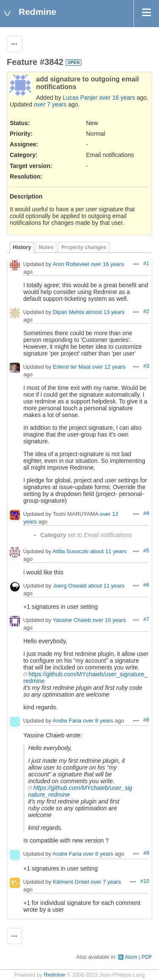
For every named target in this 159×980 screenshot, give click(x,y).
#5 (146, 551)
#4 (146, 513)
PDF (147, 957)
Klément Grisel (71, 882)
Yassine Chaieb (72, 620)
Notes (46, 247)
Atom (131, 957)
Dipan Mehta (69, 312)
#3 (146, 366)
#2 (146, 311)
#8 (146, 720)
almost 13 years (105, 312)
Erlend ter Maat (72, 367)
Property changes (84, 247)
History (22, 247)
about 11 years (108, 552)
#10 (145, 881)
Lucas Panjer (80, 98)
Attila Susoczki (71, 552)
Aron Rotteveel (71, 265)
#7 (146, 619)
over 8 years (98, 721)
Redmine (54, 975)
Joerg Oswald (70, 586)
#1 (146, 263)
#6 (146, 585)
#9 (146, 853)
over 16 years (117, 98)
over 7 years (50, 104)
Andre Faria (67, 721)
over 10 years (109, 620)
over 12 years (109, 367)
